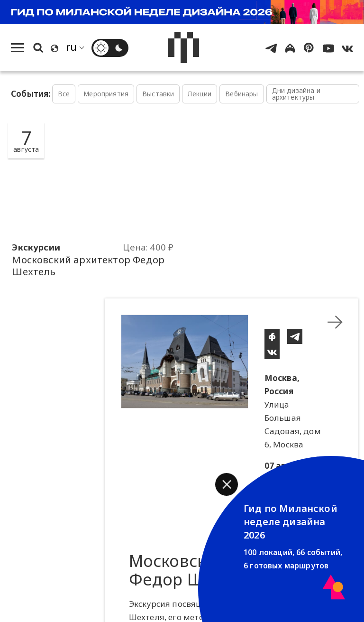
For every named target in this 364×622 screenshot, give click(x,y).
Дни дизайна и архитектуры (296, 94)
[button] (227, 484)
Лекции (200, 94)
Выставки (158, 94)
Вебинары (241, 94)
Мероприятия (106, 94)
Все (64, 94)
